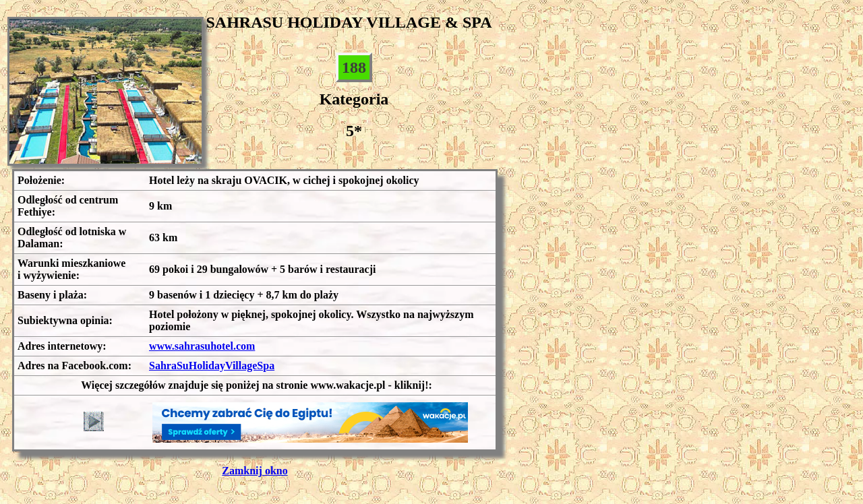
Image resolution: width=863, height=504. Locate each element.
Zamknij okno (255, 471)
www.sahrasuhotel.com (202, 346)
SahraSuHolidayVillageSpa (212, 366)
